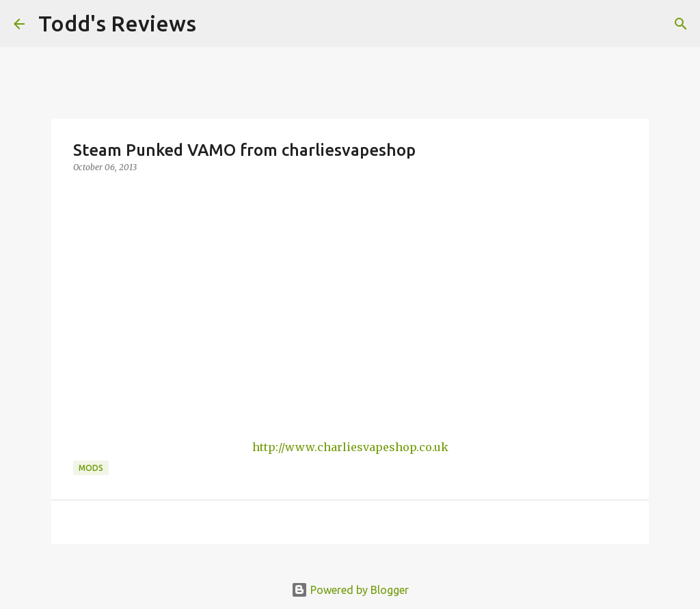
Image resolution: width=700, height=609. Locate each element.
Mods (91, 468)
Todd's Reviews (117, 23)
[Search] (215, 24)
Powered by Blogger (350, 590)
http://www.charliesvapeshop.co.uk (350, 447)
